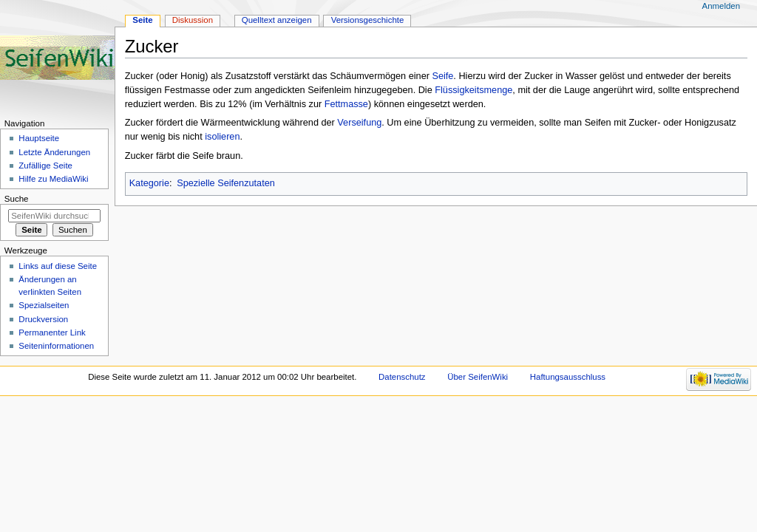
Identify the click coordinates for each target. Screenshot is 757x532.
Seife (442, 76)
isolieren (222, 137)
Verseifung (359, 123)
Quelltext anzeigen (277, 20)
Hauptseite (39, 138)
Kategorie (149, 183)
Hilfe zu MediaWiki (53, 179)
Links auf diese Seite (58, 266)
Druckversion (43, 319)
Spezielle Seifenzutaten (226, 183)
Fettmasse (346, 104)
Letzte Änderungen (54, 152)
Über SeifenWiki (478, 377)
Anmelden (722, 6)
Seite (142, 20)
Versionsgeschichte (368, 20)
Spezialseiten (44, 305)
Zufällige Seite (45, 166)
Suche (17, 199)
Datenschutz (402, 377)
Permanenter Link (52, 332)
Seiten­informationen (56, 346)
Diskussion (193, 20)
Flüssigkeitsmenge (473, 90)
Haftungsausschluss (568, 377)
